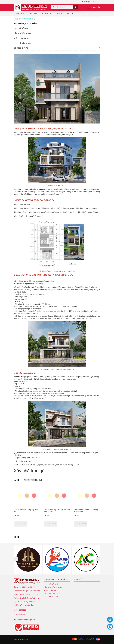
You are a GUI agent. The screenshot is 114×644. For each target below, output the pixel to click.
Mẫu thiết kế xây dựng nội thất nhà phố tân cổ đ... (57, 511)
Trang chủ (19, 14)
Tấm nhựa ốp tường (23, 33)
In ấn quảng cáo (21, 38)
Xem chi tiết (21, 524)
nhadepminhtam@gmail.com (27, 620)
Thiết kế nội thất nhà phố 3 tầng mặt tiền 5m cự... (86, 511)
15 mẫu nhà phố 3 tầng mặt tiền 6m (26, 511)
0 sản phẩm (96, 7)
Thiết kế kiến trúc (22, 43)
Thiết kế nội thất (57, 28)
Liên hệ (70, 14)
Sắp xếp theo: (29, 480)
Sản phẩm (47, 14)
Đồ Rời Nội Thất (57, 48)
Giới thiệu (33, 14)
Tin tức (59, 14)
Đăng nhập (86, 2)
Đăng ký (95, 2)
